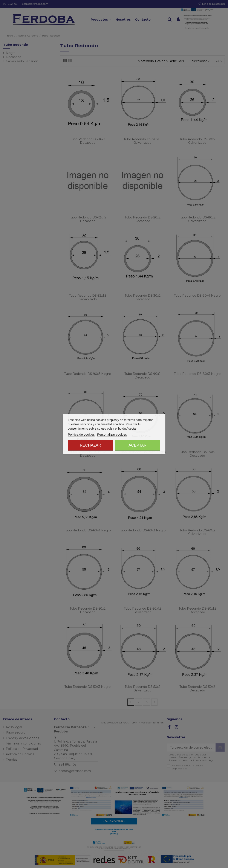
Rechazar (90, 445)
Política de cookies (81, 434)
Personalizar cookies (112, 434)
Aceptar (138, 445)
